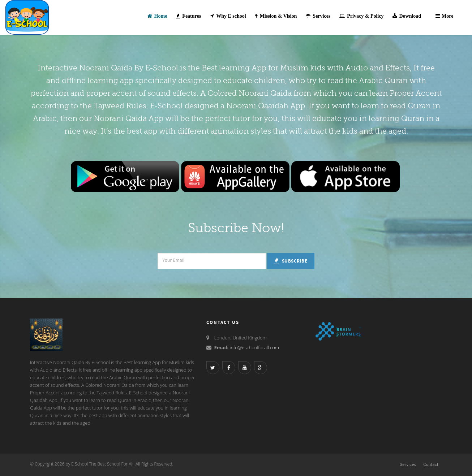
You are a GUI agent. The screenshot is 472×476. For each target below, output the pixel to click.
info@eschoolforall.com (254, 347)
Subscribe (291, 261)
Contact (431, 465)
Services (318, 16)
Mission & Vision (276, 16)
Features (188, 16)
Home (157, 16)
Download (409, 16)
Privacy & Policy (361, 16)
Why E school (228, 16)
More (447, 16)
